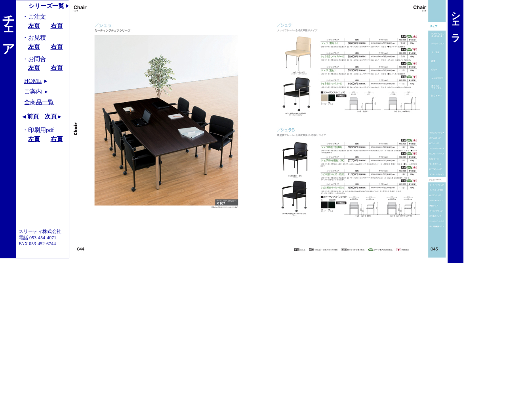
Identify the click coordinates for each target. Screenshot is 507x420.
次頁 (51, 116)
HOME (33, 81)
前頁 (33, 116)
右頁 (57, 26)
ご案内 (33, 92)
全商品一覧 (39, 102)
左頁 (34, 26)
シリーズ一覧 (46, 6)
